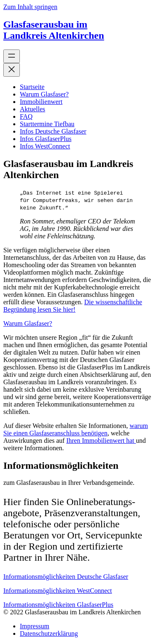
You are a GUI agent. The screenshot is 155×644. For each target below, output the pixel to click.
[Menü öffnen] (12, 56)
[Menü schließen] (12, 70)
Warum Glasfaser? (28, 323)
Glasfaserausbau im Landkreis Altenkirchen (54, 30)
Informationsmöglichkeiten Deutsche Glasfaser (66, 577)
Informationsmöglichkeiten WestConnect (58, 591)
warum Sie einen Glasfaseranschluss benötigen (76, 429)
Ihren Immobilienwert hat (101, 441)
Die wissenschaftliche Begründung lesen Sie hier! (73, 306)
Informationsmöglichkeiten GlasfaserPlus (58, 605)
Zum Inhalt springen (30, 7)
